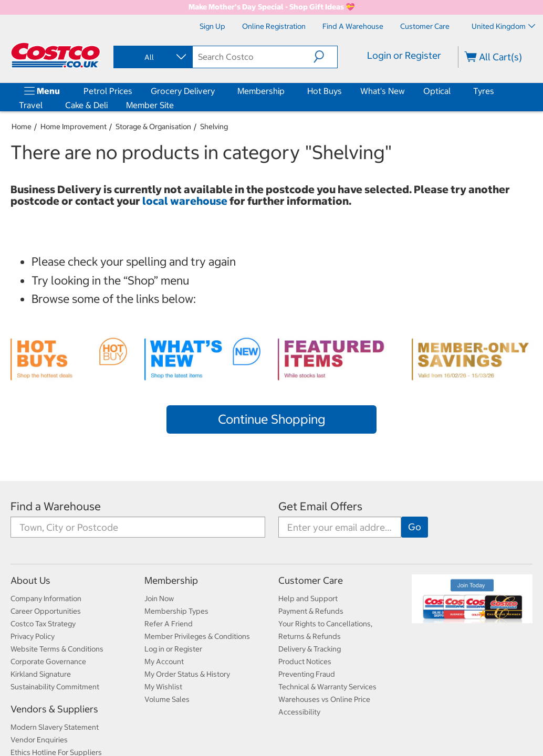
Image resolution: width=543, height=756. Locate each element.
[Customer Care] (425, 26)
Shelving (214, 127)
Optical (437, 91)
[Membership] (287, 91)
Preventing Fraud (307, 674)
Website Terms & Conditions (57, 649)
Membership (261, 91)
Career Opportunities (46, 611)
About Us (30, 580)
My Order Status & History (187, 674)
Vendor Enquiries (39, 740)
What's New (383, 91)
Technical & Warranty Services (327, 687)
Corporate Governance (48, 661)
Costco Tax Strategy (43, 624)
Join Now (159, 598)
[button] (325, 57)
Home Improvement (74, 127)
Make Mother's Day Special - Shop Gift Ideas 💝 (271, 7)
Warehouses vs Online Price (324, 699)
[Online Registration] (274, 26)
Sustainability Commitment (55, 687)
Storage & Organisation (153, 127)
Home (22, 127)
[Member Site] (176, 105)
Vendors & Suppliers (54, 709)
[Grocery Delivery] (217, 91)
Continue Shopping (271, 419)
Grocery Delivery (183, 91)
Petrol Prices (108, 91)
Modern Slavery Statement (55, 727)
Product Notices (305, 661)
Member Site (150, 105)
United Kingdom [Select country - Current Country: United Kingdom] (503, 26)
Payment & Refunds (311, 611)
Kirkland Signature (41, 674)
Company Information (46, 598)
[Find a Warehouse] (353, 26)
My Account (164, 661)
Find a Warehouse (56, 506)
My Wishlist (163, 687)
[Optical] (453, 91)
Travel (31, 105)
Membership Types (176, 611)
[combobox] (152, 57)
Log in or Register (173, 649)
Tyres (484, 91)
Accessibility (299, 712)
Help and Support (308, 598)
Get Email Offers (320, 506)
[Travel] (45, 105)
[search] (253, 57)
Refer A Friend (169, 624)
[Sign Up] (212, 26)
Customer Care (311, 580)
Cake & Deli (86, 105)
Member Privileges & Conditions (197, 636)
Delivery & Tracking (310, 649)
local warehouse (186, 201)
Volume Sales (167, 699)
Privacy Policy (33, 636)
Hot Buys (325, 91)
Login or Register (404, 55)
